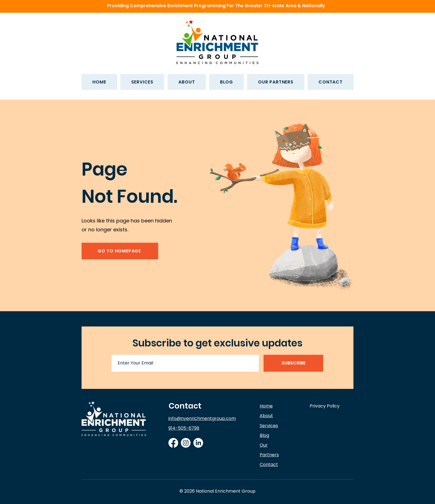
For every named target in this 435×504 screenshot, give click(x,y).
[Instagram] (186, 443)
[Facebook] (173, 443)
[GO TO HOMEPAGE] (120, 251)
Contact (185, 406)
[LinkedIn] (198, 443)
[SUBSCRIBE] (293, 363)
